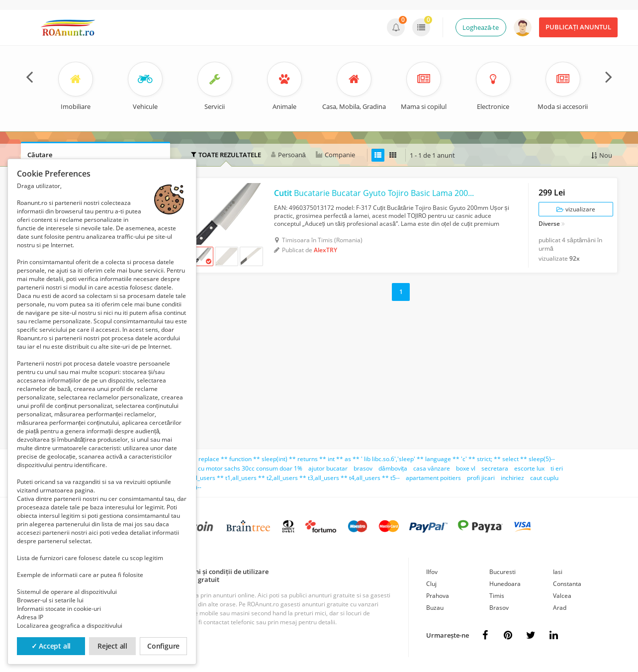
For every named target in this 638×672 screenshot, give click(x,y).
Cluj (431, 584)
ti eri (557, 468)
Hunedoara (505, 584)
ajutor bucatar (328, 468)
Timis (497, 596)
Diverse (549, 224)
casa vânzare (432, 468)
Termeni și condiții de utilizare (222, 572)
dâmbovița (393, 468)
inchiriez (512, 478)
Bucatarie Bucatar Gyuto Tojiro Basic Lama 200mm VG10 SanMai (377, 193)
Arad (560, 608)
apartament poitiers (433, 478)
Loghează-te (481, 27)
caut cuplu (544, 478)
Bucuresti (502, 572)
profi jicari (481, 478)
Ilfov (432, 572)
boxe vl (466, 468)
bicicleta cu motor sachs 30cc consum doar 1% (238, 468)
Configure (163, 646)
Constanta (567, 584)
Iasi (558, 572)
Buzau (435, 608)
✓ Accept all (51, 646)
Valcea (562, 596)
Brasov (499, 608)
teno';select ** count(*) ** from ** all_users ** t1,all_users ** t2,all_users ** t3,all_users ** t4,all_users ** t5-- (246, 478)
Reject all (112, 646)
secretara (495, 468)
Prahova (438, 596)
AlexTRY (325, 250)
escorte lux (529, 468)
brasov (363, 468)
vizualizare (576, 209)
